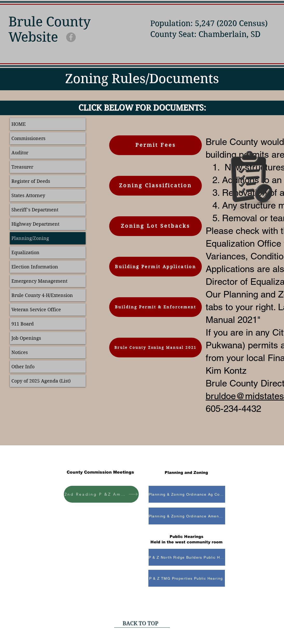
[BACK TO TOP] (142, 624)
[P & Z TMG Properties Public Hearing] (187, 578)
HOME (19, 124)
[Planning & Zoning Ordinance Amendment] (187, 516)
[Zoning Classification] (155, 186)
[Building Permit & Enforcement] (155, 307)
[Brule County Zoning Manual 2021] (155, 348)
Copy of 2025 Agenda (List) (41, 381)
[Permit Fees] (155, 145)
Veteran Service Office (36, 310)
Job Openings (26, 338)
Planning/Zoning (30, 238)
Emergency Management (39, 281)
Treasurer (22, 167)
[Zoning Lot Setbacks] (155, 226)
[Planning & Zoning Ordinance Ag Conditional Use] (187, 494)
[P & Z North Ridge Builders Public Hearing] (187, 557)
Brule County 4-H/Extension (42, 295)
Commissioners (28, 138)
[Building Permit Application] (155, 267)
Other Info (23, 367)
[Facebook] (71, 37)
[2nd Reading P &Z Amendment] (101, 494)
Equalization (25, 252)
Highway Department (35, 224)
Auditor (20, 153)
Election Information (35, 267)
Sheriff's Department (35, 210)
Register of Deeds (31, 181)
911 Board (23, 324)
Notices (20, 352)
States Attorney (28, 195)
